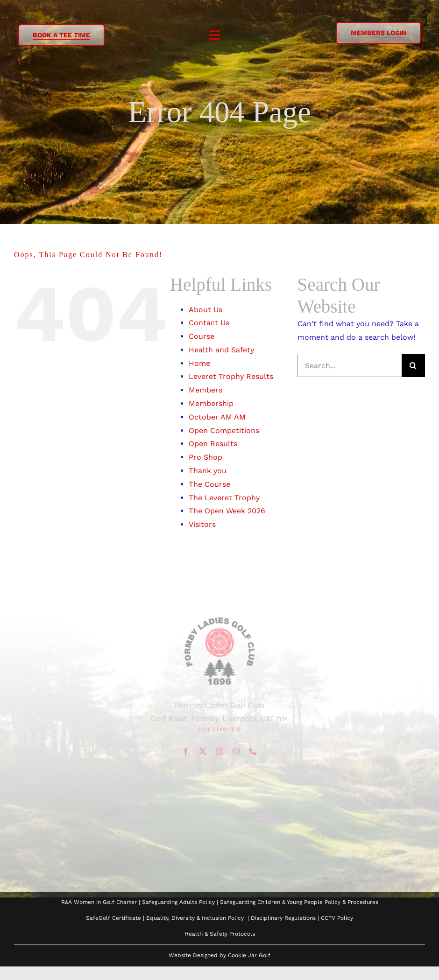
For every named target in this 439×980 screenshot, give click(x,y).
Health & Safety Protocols (220, 934)
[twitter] (203, 753)
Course (202, 336)
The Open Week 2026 (227, 511)
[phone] (253, 753)
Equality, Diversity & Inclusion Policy (195, 918)
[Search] (413, 365)
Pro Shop (205, 457)
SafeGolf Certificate (113, 918)
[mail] (236, 753)
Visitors (202, 524)
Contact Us (209, 323)
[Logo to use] (219, 623)
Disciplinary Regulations (283, 918)
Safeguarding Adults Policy (178, 902)
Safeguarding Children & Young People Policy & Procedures (299, 902)
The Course (209, 484)
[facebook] (186, 753)
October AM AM (217, 417)
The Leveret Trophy (224, 498)
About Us (205, 310)
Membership (211, 403)
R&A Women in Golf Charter (99, 902)
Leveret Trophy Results (231, 376)
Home (199, 363)
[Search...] (350, 365)
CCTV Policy (337, 918)
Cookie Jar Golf (249, 955)
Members (205, 390)
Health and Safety (221, 350)
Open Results (213, 444)
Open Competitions (224, 430)
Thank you (208, 471)
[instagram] (219, 753)
